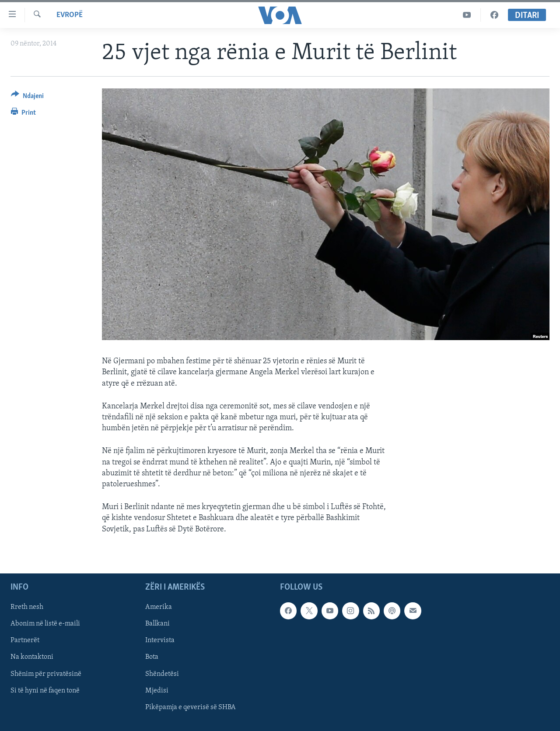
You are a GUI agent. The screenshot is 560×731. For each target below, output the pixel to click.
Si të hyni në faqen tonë (45, 690)
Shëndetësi (162, 674)
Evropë (70, 15)
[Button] (27, 97)
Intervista (160, 640)
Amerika (159, 607)
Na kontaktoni (32, 657)
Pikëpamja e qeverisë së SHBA (191, 707)
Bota (152, 657)
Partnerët (25, 640)
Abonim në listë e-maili (45, 624)
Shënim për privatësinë (46, 674)
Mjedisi (157, 690)
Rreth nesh (27, 607)
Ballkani (157, 624)
